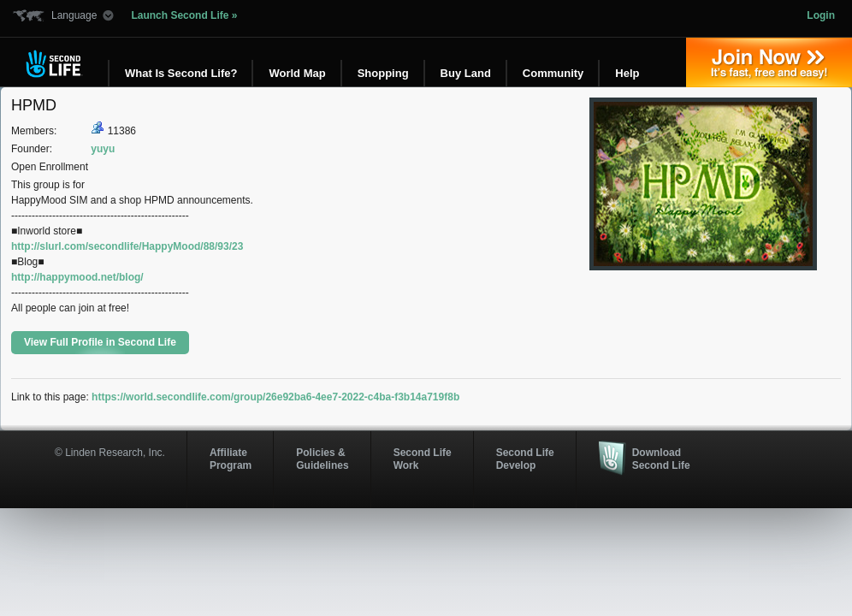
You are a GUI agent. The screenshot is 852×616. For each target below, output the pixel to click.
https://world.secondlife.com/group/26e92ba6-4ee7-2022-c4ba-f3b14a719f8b (275, 397)
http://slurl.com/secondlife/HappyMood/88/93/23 (127, 246)
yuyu (103, 149)
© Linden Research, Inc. (110, 453)
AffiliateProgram (231, 459)
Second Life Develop (525, 459)
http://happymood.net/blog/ (77, 277)
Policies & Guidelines (322, 459)
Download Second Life (661, 459)
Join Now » (769, 62)
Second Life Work (423, 459)
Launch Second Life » (184, 15)
